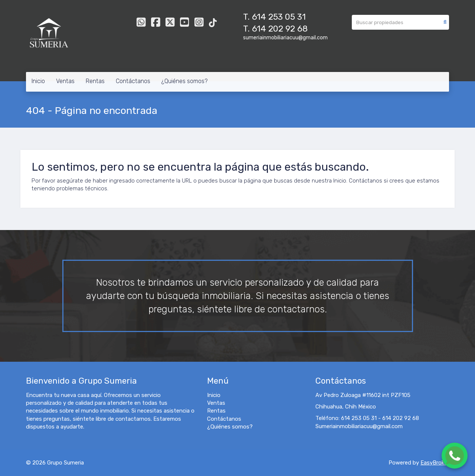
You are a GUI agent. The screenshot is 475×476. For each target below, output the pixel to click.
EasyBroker (435, 463)
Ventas (65, 81)
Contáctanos (133, 81)
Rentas (95, 81)
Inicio (38, 81)
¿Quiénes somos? (184, 81)
